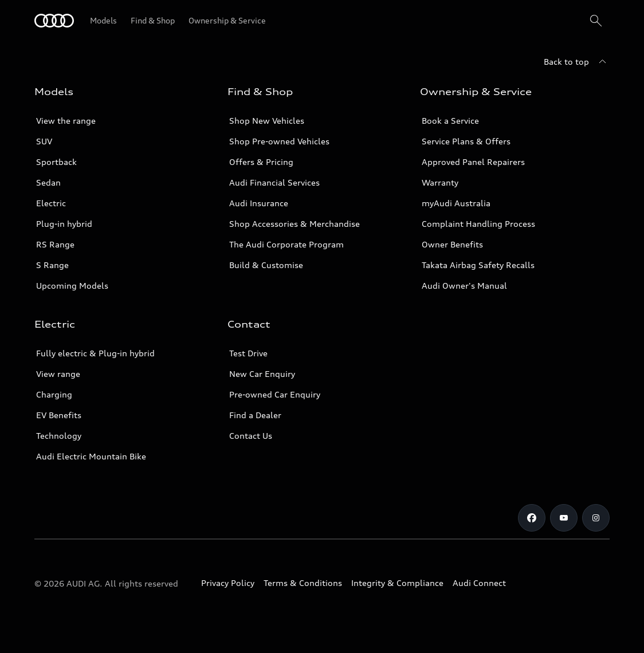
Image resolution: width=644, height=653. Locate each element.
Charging (54, 394)
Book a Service (450, 121)
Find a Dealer (255, 415)
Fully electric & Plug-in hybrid (95, 353)
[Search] (596, 21)
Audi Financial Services (274, 182)
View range (58, 374)
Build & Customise (266, 265)
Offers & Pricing (261, 162)
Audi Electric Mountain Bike (91, 456)
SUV (44, 141)
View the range (66, 121)
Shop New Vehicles (267, 121)
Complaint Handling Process (478, 224)
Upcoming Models (72, 286)
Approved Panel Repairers (473, 162)
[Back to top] (577, 62)
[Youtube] (564, 518)
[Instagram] (596, 518)
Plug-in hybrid (64, 224)
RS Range (55, 244)
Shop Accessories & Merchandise (294, 224)
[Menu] (54, 21)
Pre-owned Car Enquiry (275, 394)
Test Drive (248, 353)
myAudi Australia (456, 203)
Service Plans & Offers (466, 141)
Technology (59, 436)
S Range (52, 265)
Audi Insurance (259, 203)
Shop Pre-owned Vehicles (279, 141)
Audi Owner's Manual (464, 286)
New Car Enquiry (262, 374)
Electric (51, 203)
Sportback (56, 162)
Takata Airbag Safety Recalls (478, 265)
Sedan (48, 182)
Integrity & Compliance (397, 583)
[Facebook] (532, 518)
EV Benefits (59, 415)
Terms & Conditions (303, 583)
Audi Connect (479, 583)
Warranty (440, 182)
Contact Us (251, 436)
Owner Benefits (452, 244)
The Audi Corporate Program (286, 244)
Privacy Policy (228, 583)
